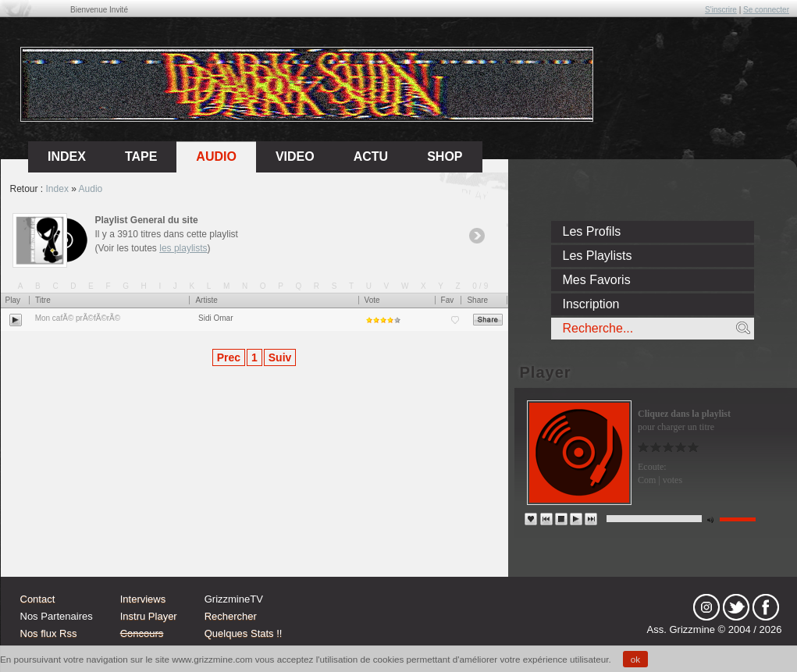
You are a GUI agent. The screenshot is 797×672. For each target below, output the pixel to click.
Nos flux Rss (49, 633)
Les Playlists (598, 256)
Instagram (706, 607)
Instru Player (149, 616)
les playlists (183, 248)
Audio (216, 156)
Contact (38, 599)
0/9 (481, 286)
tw (736, 607)
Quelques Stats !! (244, 633)
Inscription (591, 304)
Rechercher (231, 616)
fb (766, 607)
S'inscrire (721, 10)
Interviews (143, 599)
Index (57, 189)
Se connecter (766, 10)
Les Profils (592, 231)
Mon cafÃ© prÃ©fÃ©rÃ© (78, 318)
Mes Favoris (597, 280)
